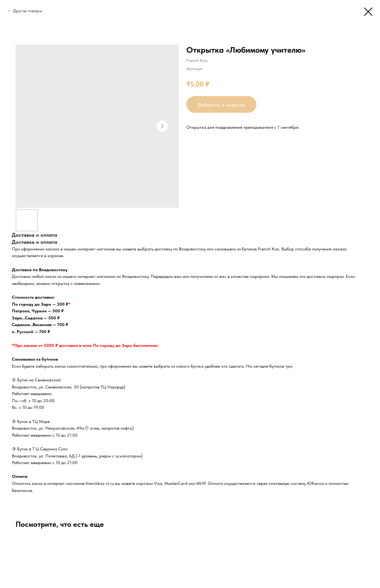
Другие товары (28, 11)
